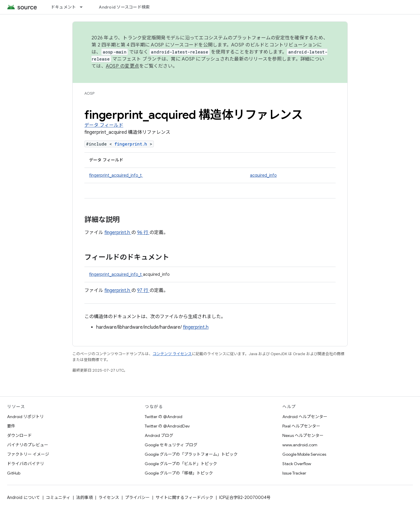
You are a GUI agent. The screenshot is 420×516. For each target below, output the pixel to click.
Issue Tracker (294, 473)
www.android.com (300, 445)
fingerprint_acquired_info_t (116, 175)
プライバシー (137, 497)
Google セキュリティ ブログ (171, 445)
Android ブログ (159, 435)
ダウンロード (19, 435)
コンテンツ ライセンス (172, 354)
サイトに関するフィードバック (184, 497)
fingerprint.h (132, 144)
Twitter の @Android (164, 417)
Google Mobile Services (304, 454)
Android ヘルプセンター (305, 417)
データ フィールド (104, 125)
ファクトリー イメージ (28, 454)
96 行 (143, 233)
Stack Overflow (297, 464)
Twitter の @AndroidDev (167, 426)
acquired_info (263, 175)
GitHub (14, 473)
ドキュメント (64, 7)
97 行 (143, 290)
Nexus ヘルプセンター (303, 435)
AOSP (89, 93)
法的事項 (84, 497)
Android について (24, 497)
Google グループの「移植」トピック (179, 473)
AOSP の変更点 (122, 66)
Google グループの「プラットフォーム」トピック (191, 454)
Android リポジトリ (25, 417)
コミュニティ (58, 497)
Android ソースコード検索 (124, 7)
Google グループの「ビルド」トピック (181, 464)
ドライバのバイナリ (26, 464)
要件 (11, 426)
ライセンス (109, 497)
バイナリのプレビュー (28, 445)
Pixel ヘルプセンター (301, 426)
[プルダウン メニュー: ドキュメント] (84, 7)
